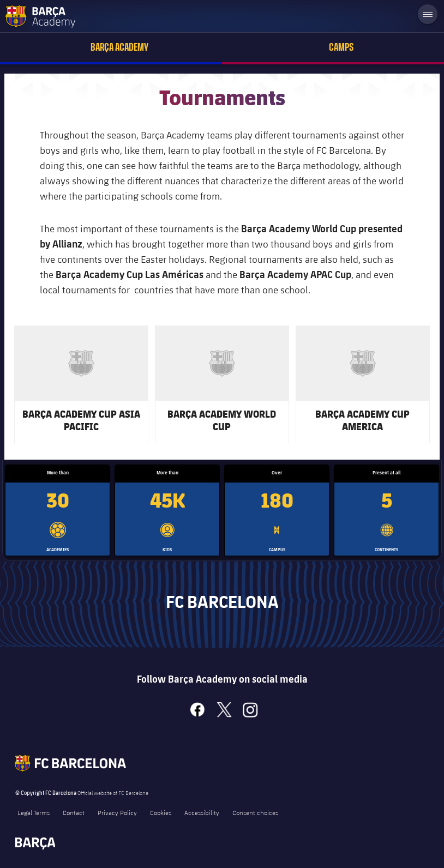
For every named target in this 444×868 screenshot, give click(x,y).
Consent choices (255, 812)
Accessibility (202, 812)
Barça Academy (119, 47)
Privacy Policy (117, 812)
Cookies (161, 812)
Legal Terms (34, 812)
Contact (74, 812)
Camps (341, 47)
